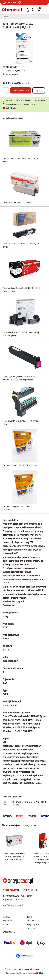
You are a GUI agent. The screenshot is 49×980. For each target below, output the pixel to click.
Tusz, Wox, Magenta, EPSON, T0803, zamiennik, (17, 508)
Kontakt (6, 924)
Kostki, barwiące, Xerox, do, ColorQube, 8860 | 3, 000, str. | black (21, 334)
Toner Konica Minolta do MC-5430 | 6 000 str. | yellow (21, 422)
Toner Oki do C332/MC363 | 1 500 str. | (18, 202)
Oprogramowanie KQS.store (16, 973)
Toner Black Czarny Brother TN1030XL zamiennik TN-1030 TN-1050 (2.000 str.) (14, 856)
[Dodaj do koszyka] (21, 90)
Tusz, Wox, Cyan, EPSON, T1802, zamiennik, (20, 465)
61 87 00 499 (10, 3)
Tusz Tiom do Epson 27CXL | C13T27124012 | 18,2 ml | (28, 803)
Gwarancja (32, 921)
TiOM (15, 67)
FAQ (4, 928)
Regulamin (7, 921)
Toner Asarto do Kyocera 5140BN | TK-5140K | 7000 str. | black (21, 289)
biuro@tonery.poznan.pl (13, 905)
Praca (30, 917)
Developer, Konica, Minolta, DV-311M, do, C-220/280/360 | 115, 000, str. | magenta (20, 378)
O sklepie (6, 917)
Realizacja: (36, 973)
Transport (31, 928)
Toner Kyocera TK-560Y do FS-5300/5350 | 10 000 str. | (21, 160)
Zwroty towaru (9, 932)
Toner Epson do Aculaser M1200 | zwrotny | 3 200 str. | (21, 245)
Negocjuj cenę (33, 924)
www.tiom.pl (10, 705)
